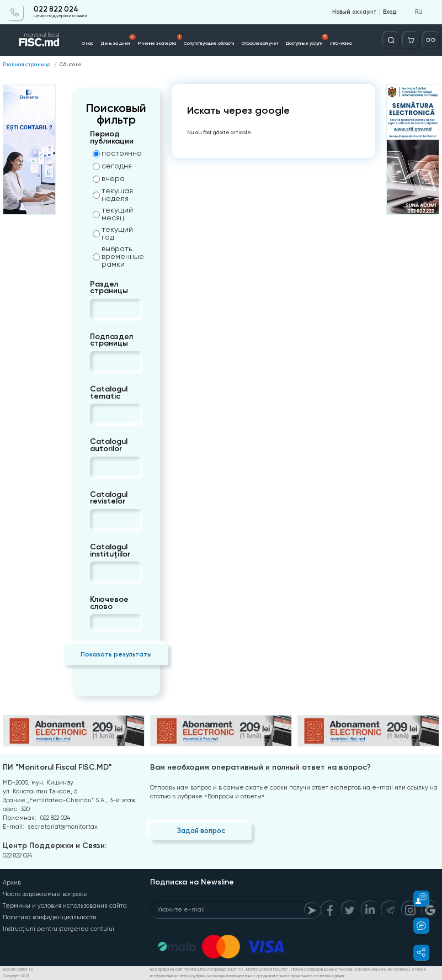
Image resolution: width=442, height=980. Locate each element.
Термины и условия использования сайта (65, 906)
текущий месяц (113, 214)
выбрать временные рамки (118, 256)
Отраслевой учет (260, 43)
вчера (109, 178)
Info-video (341, 43)
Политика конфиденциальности (50, 917)
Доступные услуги (307, 40)
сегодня (112, 166)
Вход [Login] (390, 12)
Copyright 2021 (16, 976)
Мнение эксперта (160, 40)
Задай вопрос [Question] (201, 831)
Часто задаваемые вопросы (45, 894)
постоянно (117, 153)
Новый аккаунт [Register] (355, 12)
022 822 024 (56, 9)
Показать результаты (116, 654)
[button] (416, 899)
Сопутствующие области (209, 43)
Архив (12, 883)
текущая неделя (113, 194)
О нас (87, 43)
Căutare (71, 65)
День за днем (118, 40)
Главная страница (27, 65)
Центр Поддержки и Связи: (55, 846)
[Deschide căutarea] (391, 40)
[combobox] (99, 310)
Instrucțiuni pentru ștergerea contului (58, 929)
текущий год (113, 233)
